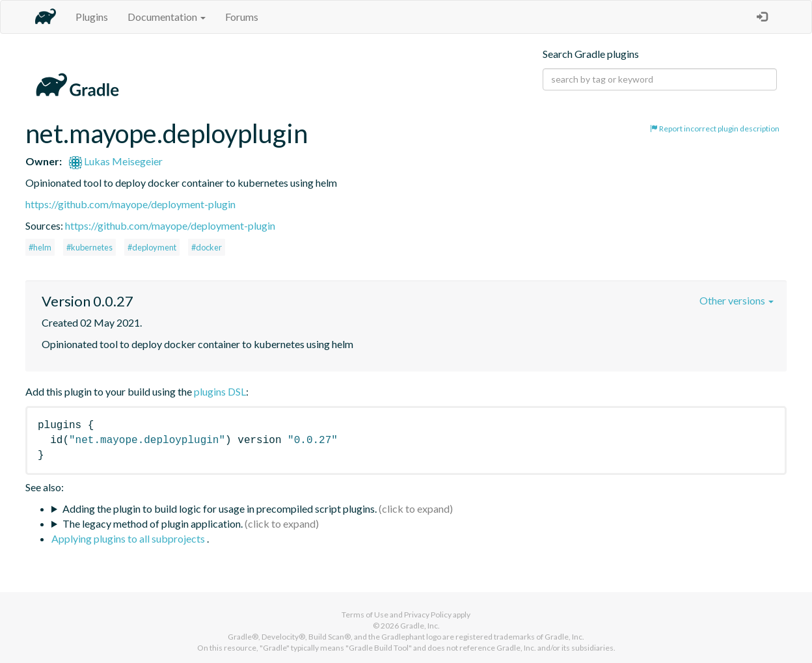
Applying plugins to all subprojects (129, 538)
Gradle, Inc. (420, 626)
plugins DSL (220, 391)
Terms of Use (365, 615)
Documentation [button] (167, 17)
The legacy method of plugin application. (153, 523)
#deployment (152, 247)
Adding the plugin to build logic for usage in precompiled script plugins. (220, 508)
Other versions (737, 300)
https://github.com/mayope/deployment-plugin (130, 204)
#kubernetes (89, 247)
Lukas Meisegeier (116, 161)
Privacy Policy (428, 615)
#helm (40, 247)
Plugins (92, 17)
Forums (242, 17)
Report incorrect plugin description (715, 129)
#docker (207, 247)
